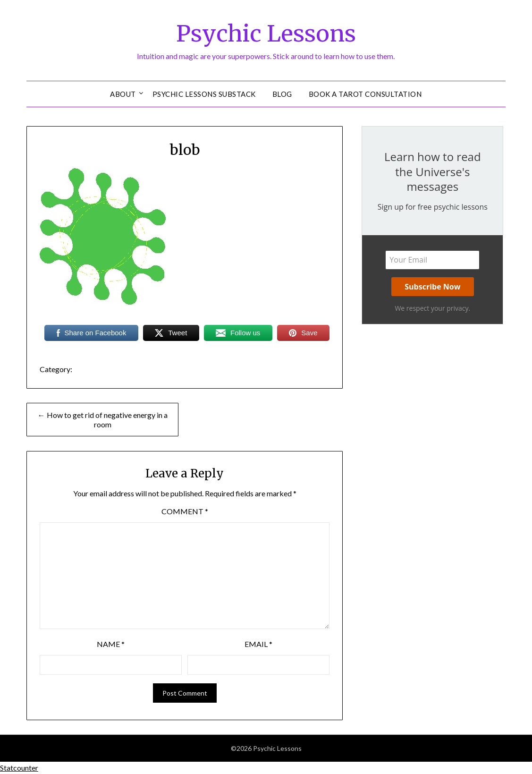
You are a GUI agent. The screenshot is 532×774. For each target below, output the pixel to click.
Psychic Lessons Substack (204, 94)
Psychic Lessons (266, 34)
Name (111, 644)
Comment (185, 511)
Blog (282, 94)
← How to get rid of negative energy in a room (103, 420)
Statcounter (19, 768)
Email (258, 644)
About (123, 94)
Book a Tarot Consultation (365, 94)
